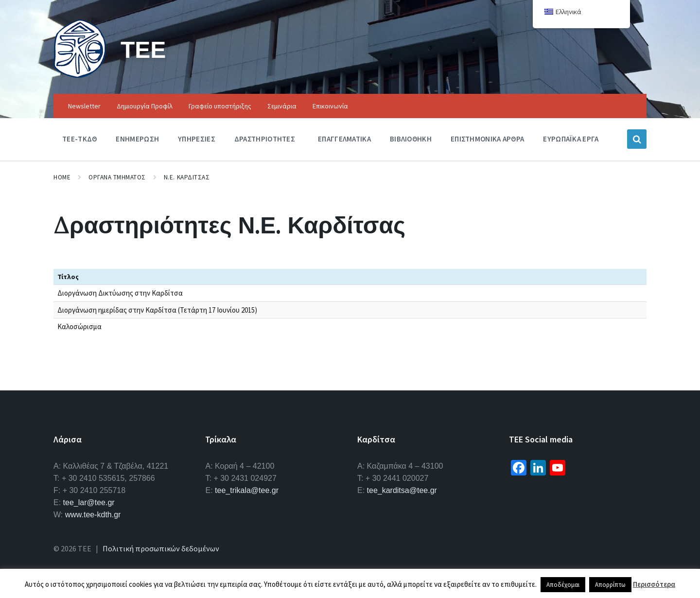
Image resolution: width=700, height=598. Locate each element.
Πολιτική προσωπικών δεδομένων (161, 548)
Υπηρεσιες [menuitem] (197, 139)
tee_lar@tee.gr (89, 502)
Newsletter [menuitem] (84, 106)
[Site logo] (80, 75)
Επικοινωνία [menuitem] (330, 106)
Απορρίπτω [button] (610, 585)
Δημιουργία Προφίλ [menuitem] (145, 106)
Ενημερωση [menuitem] (137, 139)
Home (62, 177)
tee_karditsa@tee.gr (402, 490)
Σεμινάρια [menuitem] (282, 106)
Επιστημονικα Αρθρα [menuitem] (487, 139)
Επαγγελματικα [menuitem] (344, 139)
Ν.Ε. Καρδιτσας (187, 177)
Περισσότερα (654, 584)
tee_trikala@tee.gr (247, 490)
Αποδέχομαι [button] (563, 585)
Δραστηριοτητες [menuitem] (265, 139)
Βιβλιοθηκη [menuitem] (411, 139)
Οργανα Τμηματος (117, 177)
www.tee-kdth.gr (93, 515)
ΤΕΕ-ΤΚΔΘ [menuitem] (79, 139)
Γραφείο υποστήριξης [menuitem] (220, 106)
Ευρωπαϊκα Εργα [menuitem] (571, 139)
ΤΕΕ (143, 49)
